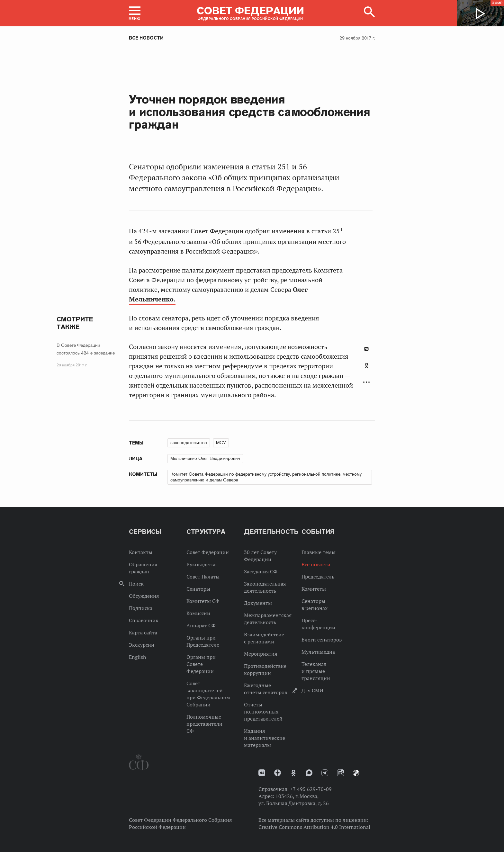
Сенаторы (198, 589)
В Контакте (366, 349)
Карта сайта (143, 632)
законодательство (189, 443)
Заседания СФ (261, 571)
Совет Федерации (208, 552)
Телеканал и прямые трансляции (316, 671)
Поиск (136, 584)
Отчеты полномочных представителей (263, 712)
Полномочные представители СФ (204, 724)
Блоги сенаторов (322, 640)
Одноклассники (367, 365)
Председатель (318, 577)
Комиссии (198, 613)
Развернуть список (366, 382)
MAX (309, 773)
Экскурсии (142, 645)
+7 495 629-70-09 (311, 789)
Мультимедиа (318, 652)
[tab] (366, 369)
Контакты (141, 552)
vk (262, 773)
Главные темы (319, 552)
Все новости (146, 38)
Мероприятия (261, 654)
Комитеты (314, 589)
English (137, 657)
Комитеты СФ (203, 601)
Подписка (141, 608)
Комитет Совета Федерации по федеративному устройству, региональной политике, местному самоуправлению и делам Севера (266, 477)
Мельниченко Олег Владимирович (205, 458)
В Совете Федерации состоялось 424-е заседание (86, 349)
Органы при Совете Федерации (201, 664)
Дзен (278, 773)
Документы (258, 603)
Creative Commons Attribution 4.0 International (314, 827)
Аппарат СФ (201, 625)
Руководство (202, 564)
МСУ (221, 443)
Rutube (341, 773)
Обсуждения (144, 596)
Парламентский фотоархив (356, 773)
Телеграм (325, 773)
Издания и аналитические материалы (265, 738)
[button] (135, 13)
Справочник (144, 620)
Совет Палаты (203, 577)
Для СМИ (312, 690)
